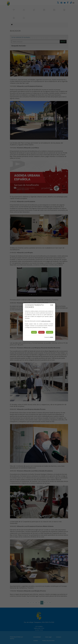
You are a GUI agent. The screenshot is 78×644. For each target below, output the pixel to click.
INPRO (52, 337)
